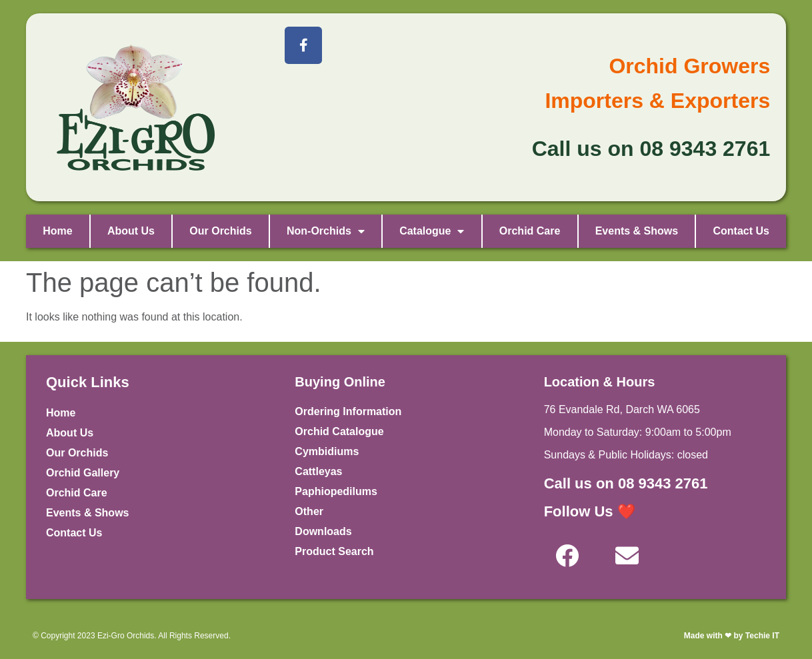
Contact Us (741, 231)
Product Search (334, 551)
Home (57, 231)
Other (309, 511)
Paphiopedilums (336, 491)
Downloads (323, 531)
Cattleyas (318, 471)
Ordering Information (348, 411)
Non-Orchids (326, 231)
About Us (131, 231)
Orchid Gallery (83, 473)
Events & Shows (637, 231)
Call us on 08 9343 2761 (626, 483)
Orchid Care (530, 231)
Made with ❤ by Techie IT (732, 636)
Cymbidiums (327, 451)
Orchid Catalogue (339, 431)
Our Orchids (220, 231)
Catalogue (432, 231)
